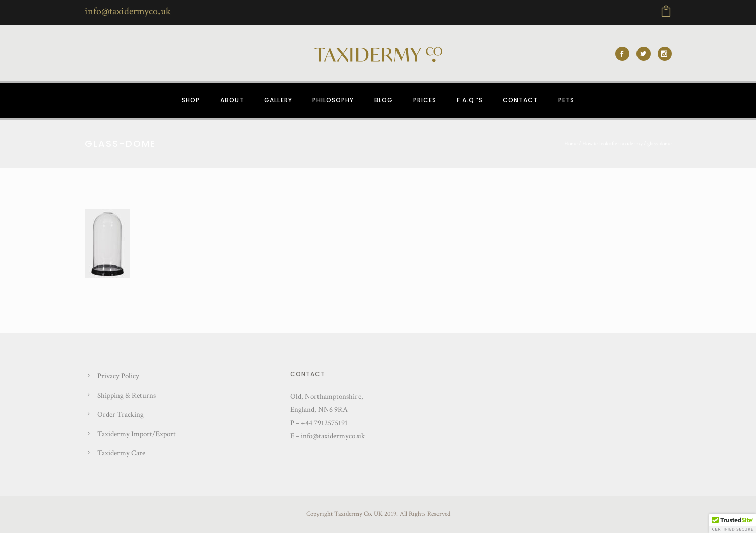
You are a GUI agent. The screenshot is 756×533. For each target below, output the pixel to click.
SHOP (191, 100)
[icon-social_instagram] (665, 54)
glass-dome (660, 144)
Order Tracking (121, 415)
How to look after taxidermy (612, 144)
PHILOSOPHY (333, 100)
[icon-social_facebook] (625, 54)
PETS (566, 100)
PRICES (425, 100)
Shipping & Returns (127, 395)
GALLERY (278, 100)
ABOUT (232, 100)
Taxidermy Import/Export (136, 434)
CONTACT (520, 100)
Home (571, 144)
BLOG (384, 100)
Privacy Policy (118, 376)
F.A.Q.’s (470, 100)
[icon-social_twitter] (646, 54)
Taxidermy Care (121, 453)
